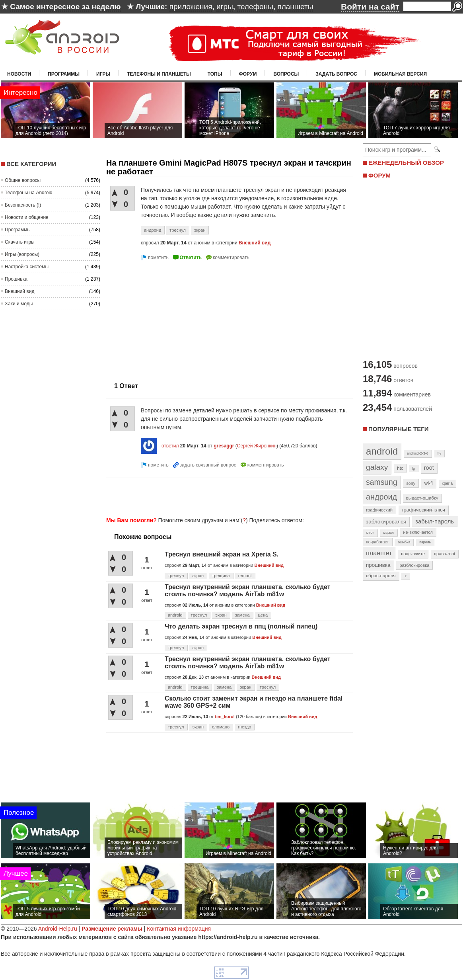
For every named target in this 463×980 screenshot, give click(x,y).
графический (379, 510)
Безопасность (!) (23, 205)
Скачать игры (20, 242)
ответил (170, 446)
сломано (221, 727)
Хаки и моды (19, 304)
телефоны (255, 7)
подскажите (413, 554)
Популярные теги (398, 429)
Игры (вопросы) (22, 254)
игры (225, 7)
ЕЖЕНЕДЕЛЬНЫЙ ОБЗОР (406, 163)
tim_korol (225, 716)
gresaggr (224, 446)
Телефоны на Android (29, 193)
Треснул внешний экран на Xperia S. (222, 554)
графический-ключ (423, 510)
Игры (103, 74)
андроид (153, 230)
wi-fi (429, 483)
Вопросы (286, 74)
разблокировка (414, 565)
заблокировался (386, 522)
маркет (389, 533)
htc (400, 468)
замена (242, 615)
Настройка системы (27, 267)
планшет (379, 553)
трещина (221, 576)
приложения (191, 7)
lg (414, 469)
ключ (370, 533)
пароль (425, 542)
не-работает (377, 542)
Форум (248, 74)
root (429, 468)
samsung (382, 482)
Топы (215, 74)
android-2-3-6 (418, 453)
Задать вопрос (336, 74)
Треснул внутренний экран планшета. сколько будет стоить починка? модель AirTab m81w (248, 591)
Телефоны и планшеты (159, 74)
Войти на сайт (370, 7)
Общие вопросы (23, 180)
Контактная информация (179, 929)
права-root (445, 554)
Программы (64, 74)
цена (263, 615)
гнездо (244, 727)
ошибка (404, 542)
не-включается (418, 532)
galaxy (377, 467)
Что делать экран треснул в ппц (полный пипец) (241, 626)
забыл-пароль (435, 521)
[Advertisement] (173, 318)
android (175, 615)
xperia (447, 483)
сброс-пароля (381, 576)
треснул (178, 230)
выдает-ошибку (422, 498)
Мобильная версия (400, 74)
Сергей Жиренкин (257, 446)
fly (440, 453)
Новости (19, 74)
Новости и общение (27, 217)
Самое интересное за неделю (65, 7)
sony (411, 483)
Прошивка (16, 279)
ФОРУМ (379, 175)
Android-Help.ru (58, 929)
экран (200, 230)
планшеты (295, 7)
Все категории (31, 164)
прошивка (378, 565)
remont (245, 576)
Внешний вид (19, 291)
